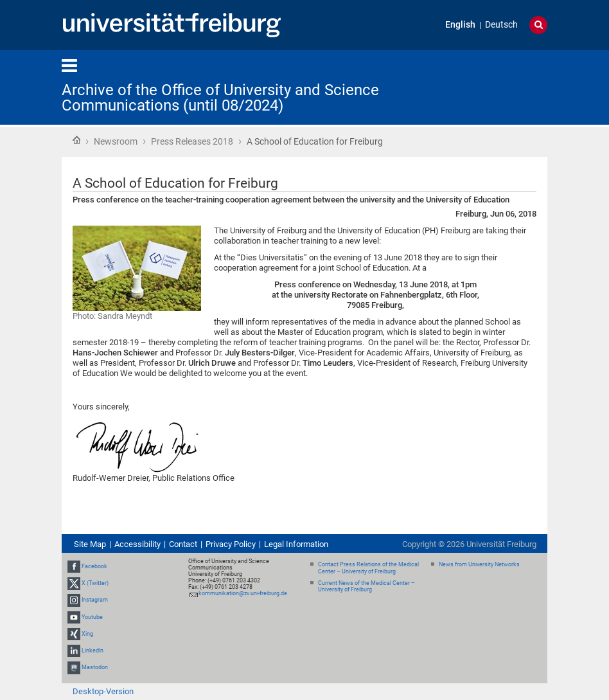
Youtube (92, 617)
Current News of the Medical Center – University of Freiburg (366, 587)
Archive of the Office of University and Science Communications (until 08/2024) (220, 98)
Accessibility (137, 544)
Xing (87, 634)
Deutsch (501, 25)
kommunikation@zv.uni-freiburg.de (243, 593)
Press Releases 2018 (192, 141)
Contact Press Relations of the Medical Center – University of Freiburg (368, 568)
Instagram (95, 600)
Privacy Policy (231, 544)
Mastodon (95, 667)
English (460, 25)
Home (76, 140)
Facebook (94, 566)
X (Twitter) (95, 583)
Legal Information (296, 544)
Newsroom (116, 141)
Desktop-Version (103, 691)
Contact (183, 544)
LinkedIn (93, 651)
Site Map (90, 544)
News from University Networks (479, 564)
